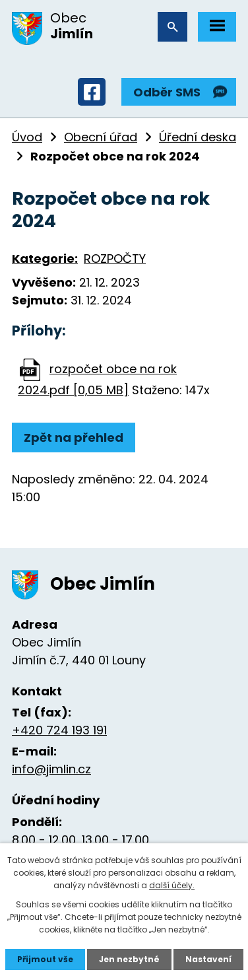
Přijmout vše (45, 959)
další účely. (172, 885)
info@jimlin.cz (51, 769)
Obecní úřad (101, 137)
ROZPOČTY (115, 259)
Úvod (27, 137)
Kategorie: (45, 259)
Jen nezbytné (129, 959)
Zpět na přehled (74, 437)
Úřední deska (198, 137)
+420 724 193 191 (59, 730)
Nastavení (208, 959)
